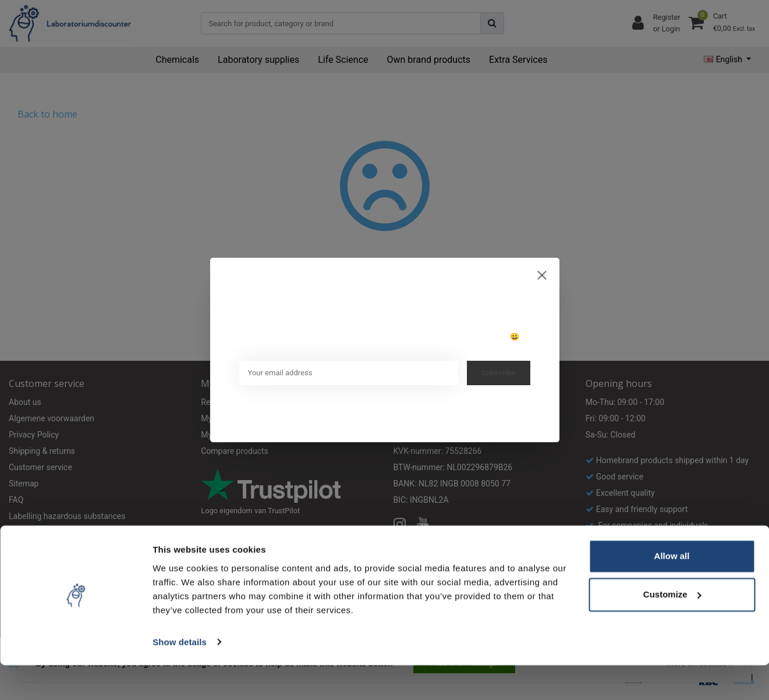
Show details (180, 677)
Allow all (672, 591)
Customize (672, 629)
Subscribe (499, 373)
